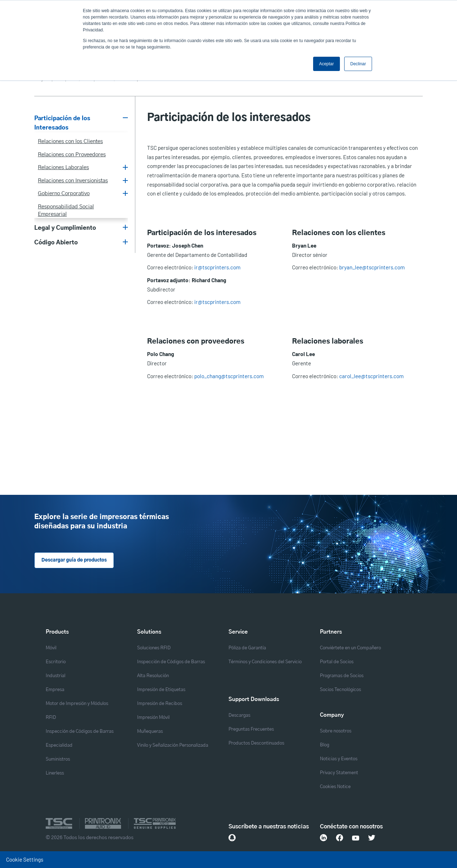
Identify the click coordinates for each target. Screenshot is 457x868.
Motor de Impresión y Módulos (77, 704)
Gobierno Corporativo (64, 194)
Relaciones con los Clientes (70, 141)
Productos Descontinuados (256, 743)
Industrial (56, 676)
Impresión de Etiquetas (161, 690)
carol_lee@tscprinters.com (371, 376)
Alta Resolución (153, 676)
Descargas (239, 715)
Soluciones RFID (154, 648)
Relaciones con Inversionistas (73, 181)
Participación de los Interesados (62, 123)
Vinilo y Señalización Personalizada (173, 745)
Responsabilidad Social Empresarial (66, 210)
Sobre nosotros (336, 731)
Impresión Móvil (153, 718)
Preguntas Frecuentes (251, 729)
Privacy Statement (339, 773)
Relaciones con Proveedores (72, 155)
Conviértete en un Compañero (350, 648)
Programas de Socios (342, 676)
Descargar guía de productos (74, 560)
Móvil (51, 648)
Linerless (55, 773)
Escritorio (56, 662)
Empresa (55, 690)
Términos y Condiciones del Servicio (265, 662)
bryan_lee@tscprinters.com (372, 267)
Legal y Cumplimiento (65, 228)
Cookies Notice (335, 787)
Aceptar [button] (327, 64)
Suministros (58, 759)
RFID (51, 718)
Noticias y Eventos (339, 759)
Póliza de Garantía (247, 648)
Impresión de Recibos (160, 704)
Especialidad (59, 745)
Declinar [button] (358, 64)
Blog (325, 745)
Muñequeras (150, 732)
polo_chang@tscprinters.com (229, 376)
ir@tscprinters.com (217, 267)
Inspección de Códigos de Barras (80, 732)
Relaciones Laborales (63, 167)
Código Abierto (56, 243)
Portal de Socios (337, 662)
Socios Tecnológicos (340, 690)
